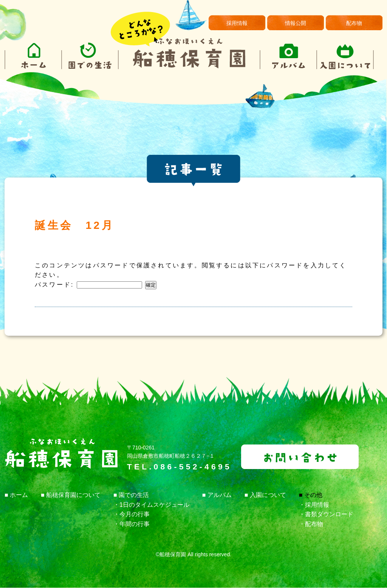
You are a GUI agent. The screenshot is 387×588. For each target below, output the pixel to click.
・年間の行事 (132, 524)
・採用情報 (314, 505)
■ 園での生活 (131, 495)
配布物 (354, 23)
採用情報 (237, 23)
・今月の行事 (132, 514)
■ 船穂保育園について (71, 495)
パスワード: (88, 285)
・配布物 (311, 524)
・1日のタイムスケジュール (151, 505)
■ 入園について (265, 495)
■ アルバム (217, 495)
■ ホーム (16, 495)
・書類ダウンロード (326, 514)
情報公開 (296, 23)
